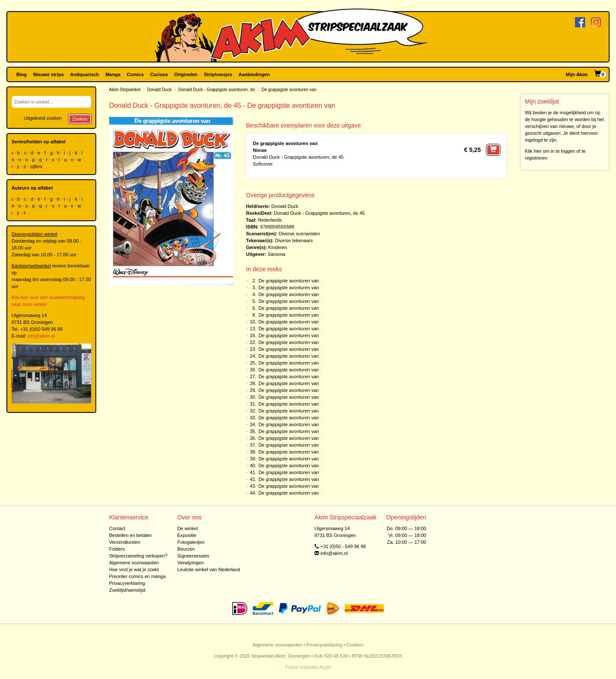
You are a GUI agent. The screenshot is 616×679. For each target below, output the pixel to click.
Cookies (355, 645)
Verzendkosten (125, 542)
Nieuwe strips (49, 74)
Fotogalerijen (191, 542)
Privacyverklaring (127, 583)
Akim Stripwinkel (125, 90)
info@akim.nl (41, 336)
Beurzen (186, 549)
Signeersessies (193, 556)
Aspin (325, 667)
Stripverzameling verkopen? (138, 556)
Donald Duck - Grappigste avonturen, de (217, 90)
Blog (21, 74)
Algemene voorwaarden (134, 563)
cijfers (37, 166)
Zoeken (80, 119)
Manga (113, 74)
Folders (117, 549)
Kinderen (278, 247)
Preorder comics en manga (137, 576)
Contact (117, 528)
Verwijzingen (190, 563)
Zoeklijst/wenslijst (127, 590)
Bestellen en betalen (130, 535)
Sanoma (277, 254)
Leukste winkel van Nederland (209, 569)
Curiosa (159, 74)
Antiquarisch (84, 74)
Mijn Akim (577, 74)
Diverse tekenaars (294, 240)
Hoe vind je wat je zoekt (134, 569)
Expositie (187, 535)
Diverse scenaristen (299, 234)
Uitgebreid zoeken (43, 118)
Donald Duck (159, 90)
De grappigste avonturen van (289, 281)
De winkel (187, 528)
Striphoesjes (218, 74)
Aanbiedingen (254, 74)
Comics (135, 74)
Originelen (186, 74)
